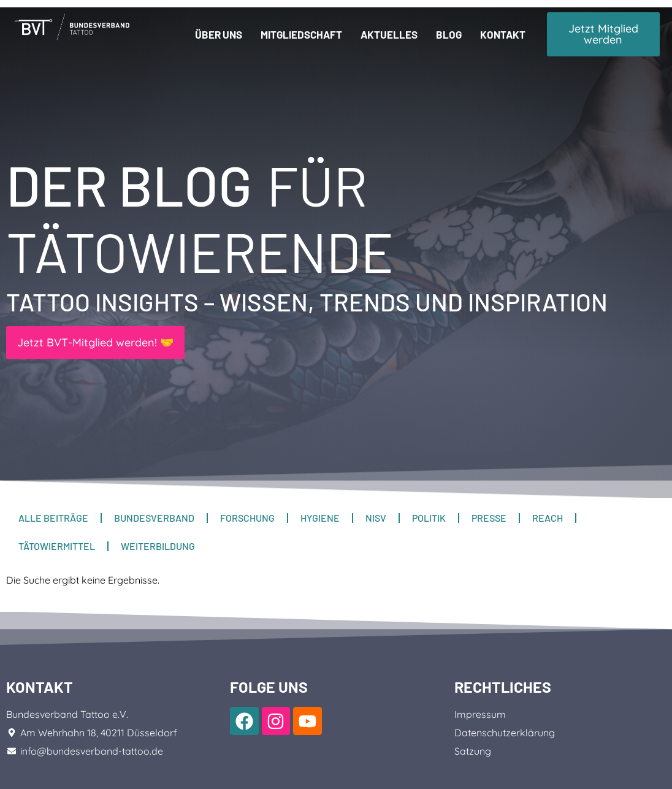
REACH (548, 518)
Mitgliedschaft (301, 34)
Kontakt (503, 34)
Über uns (219, 34)
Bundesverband (154, 518)
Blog (449, 34)
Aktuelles (389, 34)
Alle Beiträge (53, 518)
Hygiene (320, 518)
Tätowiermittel (57, 546)
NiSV (376, 518)
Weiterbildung (158, 546)
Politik (429, 518)
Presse (489, 518)
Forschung (247, 518)
